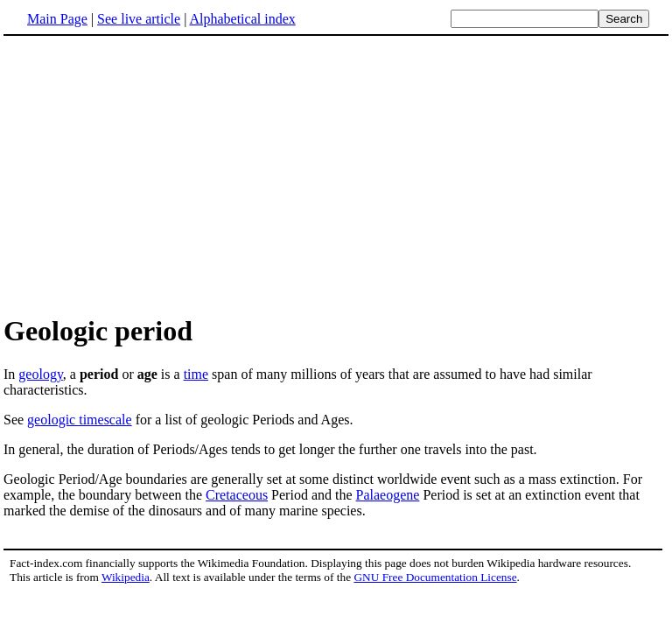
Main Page (57, 19)
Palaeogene (388, 495)
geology (41, 374)
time (196, 374)
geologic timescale (80, 420)
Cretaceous (237, 495)
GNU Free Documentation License (435, 577)
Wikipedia (126, 577)
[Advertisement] (150, 174)
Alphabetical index (242, 19)
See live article (139, 19)
